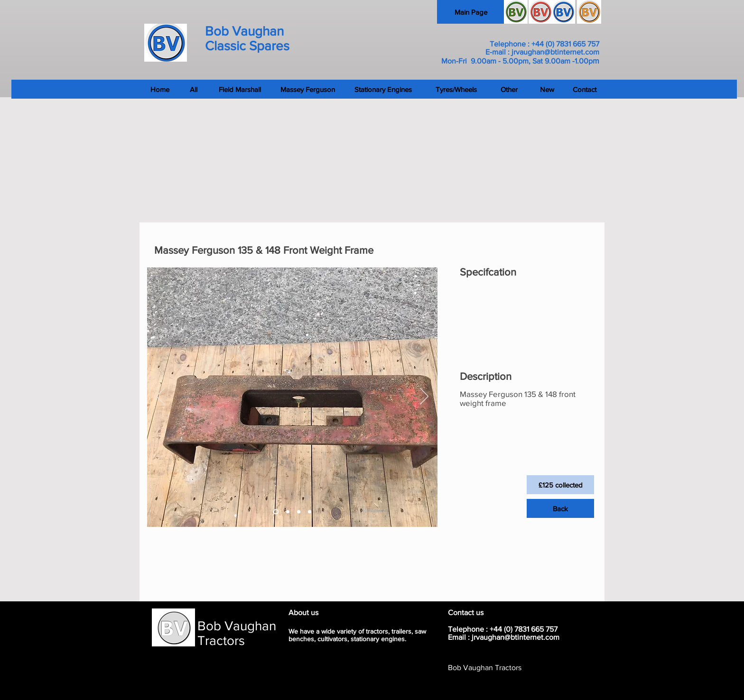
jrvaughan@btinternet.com (555, 52)
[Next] (424, 397)
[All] (193, 89)
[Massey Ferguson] (308, 89)
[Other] (509, 89)
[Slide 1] (276, 512)
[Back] (560, 508)
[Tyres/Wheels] (456, 89)
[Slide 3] (299, 512)
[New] (547, 89)
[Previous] (160, 397)
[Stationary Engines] (383, 89)
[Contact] (652, 89)
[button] (560, 485)
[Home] (95, 89)
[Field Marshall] (240, 89)
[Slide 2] (288, 512)
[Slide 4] (310, 512)
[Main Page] (471, 12)
